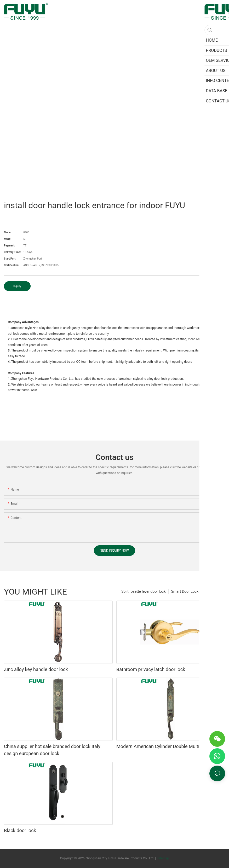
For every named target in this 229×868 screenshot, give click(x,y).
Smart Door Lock (185, 591)
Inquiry (17, 286)
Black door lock (20, 830)
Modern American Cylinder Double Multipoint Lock (169, 746)
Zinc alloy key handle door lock (36, 669)
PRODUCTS (213, 591)
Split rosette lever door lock (143, 591)
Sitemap (163, 858)
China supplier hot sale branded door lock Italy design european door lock (52, 750)
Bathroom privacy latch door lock (151, 669)
